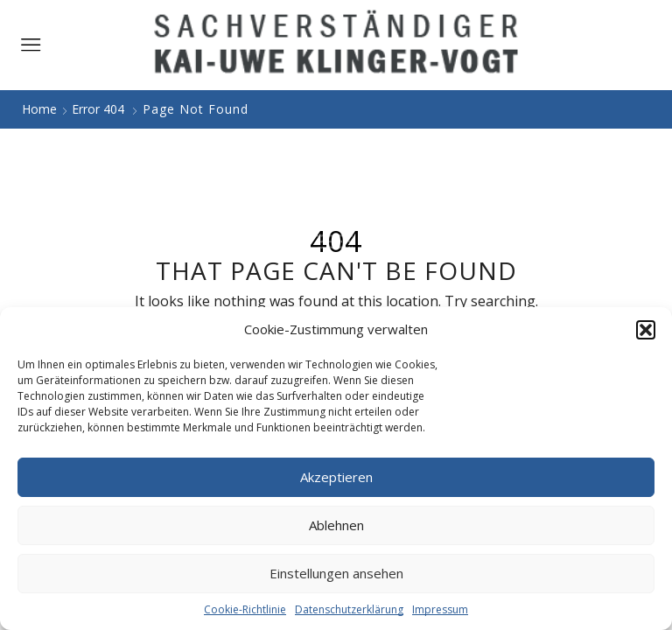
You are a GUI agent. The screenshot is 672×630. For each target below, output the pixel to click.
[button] (646, 330)
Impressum (440, 609)
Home (39, 109)
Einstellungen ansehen (336, 573)
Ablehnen (336, 525)
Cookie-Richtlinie (245, 609)
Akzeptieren (336, 477)
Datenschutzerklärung (349, 609)
